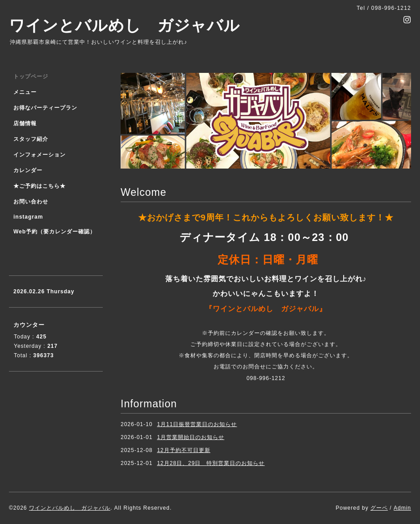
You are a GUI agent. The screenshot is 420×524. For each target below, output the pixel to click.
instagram (28, 217)
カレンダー (28, 170)
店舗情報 (25, 123)
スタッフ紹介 (31, 139)
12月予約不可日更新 (183, 450)
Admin (402, 508)
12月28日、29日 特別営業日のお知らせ (211, 463)
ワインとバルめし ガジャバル (124, 25)
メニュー (25, 92)
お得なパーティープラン (45, 108)
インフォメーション (40, 155)
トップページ (31, 76)
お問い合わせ (31, 202)
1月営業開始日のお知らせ (191, 437)
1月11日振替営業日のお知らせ (197, 424)
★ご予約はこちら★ (40, 186)
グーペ (379, 508)
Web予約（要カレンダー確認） (55, 232)
